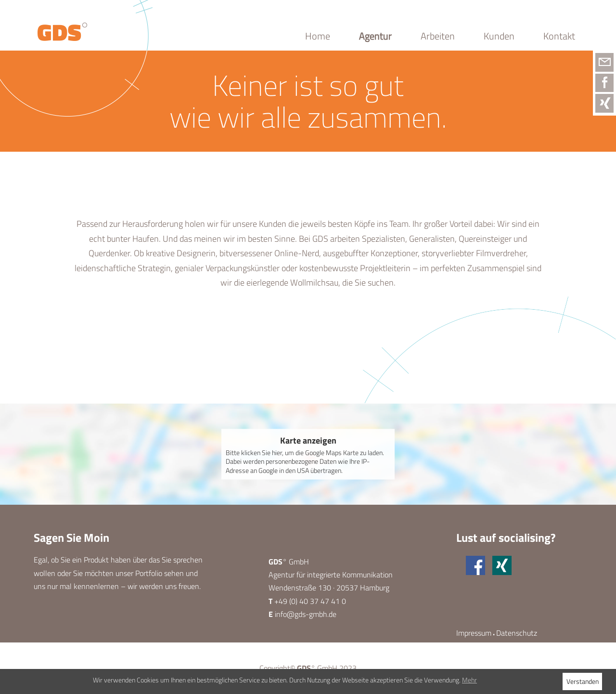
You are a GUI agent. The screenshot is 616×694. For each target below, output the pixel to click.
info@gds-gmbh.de (306, 614)
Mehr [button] (469, 680)
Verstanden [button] (583, 681)
